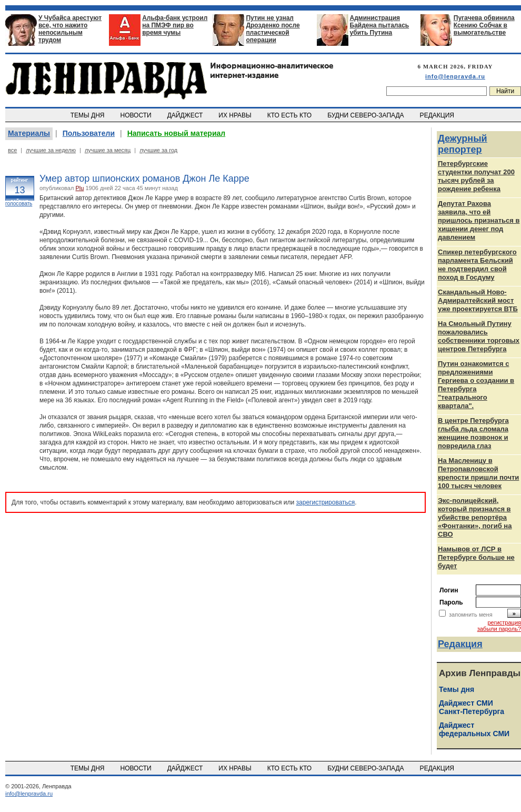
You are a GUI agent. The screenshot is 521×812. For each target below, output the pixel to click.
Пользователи (89, 133)
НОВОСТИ (137, 115)
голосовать (19, 204)
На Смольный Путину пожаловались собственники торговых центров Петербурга (479, 336)
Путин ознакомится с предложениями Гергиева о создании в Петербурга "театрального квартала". (476, 385)
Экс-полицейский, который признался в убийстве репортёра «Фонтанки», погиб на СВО (475, 517)
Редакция (460, 644)
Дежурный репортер (463, 144)
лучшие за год (158, 150)
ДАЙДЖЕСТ (186, 115)
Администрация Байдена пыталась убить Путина (380, 25)
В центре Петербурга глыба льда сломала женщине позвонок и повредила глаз (473, 433)
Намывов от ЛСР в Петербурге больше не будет (476, 557)
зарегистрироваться (326, 502)
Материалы (29, 133)
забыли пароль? (499, 629)
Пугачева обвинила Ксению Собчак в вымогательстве (484, 25)
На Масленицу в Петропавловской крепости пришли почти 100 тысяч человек (478, 473)
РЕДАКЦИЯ (438, 115)
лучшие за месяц (108, 150)
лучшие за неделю (51, 150)
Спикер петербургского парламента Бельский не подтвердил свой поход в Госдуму (477, 265)
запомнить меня (471, 615)
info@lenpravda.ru (455, 76)
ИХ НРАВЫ (236, 115)
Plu (79, 188)
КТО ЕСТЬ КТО (290, 115)
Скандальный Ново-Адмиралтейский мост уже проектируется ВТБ (478, 300)
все (12, 150)
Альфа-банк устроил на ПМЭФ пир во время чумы (175, 25)
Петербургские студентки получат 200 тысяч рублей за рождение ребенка (476, 176)
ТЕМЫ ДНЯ (88, 115)
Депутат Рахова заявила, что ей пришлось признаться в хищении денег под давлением (479, 220)
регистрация (504, 622)
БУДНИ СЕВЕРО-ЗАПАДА (366, 115)
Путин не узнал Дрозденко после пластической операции (273, 29)
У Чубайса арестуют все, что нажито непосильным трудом (70, 29)
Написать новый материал (177, 133)
